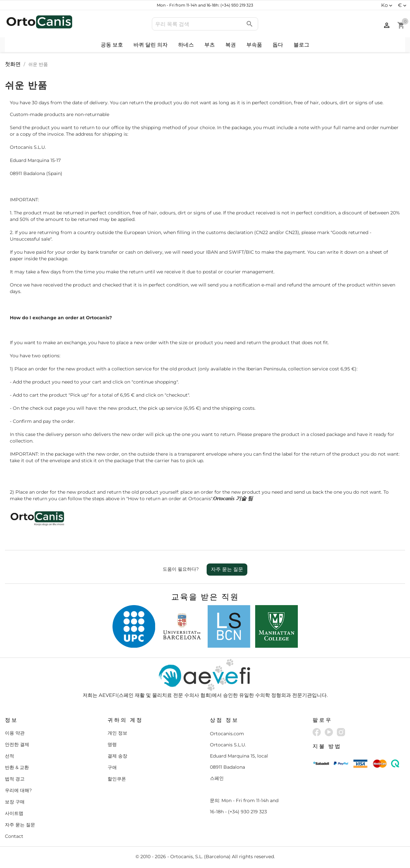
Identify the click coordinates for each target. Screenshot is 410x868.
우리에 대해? (18, 790)
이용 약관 (15, 733)
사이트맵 (14, 813)
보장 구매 (15, 802)
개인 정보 (117, 733)
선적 (10, 756)
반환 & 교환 (17, 767)
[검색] (205, 24)
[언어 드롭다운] (388, 5)
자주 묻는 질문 (227, 569)
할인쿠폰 (117, 779)
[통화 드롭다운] (403, 5)
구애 (112, 767)
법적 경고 (15, 779)
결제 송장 (117, 756)
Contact (14, 836)
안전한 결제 (17, 744)
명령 (112, 744)
